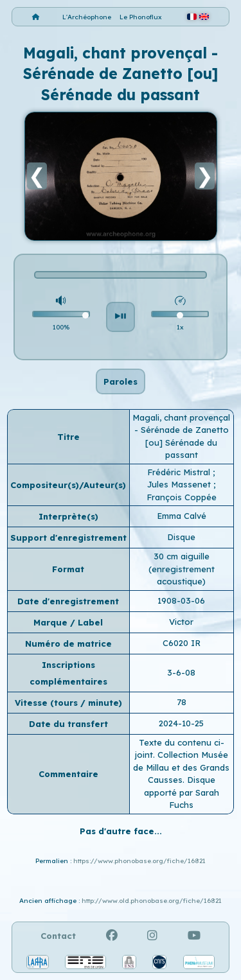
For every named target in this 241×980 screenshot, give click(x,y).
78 (182, 702)
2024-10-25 (181, 723)
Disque (181, 537)
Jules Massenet (180, 484)
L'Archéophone (87, 17)
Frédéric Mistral (180, 472)
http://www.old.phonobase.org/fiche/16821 (152, 901)
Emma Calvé (182, 516)
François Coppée (182, 497)
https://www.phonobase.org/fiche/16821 (139, 861)
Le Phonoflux (141, 17)
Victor (181, 622)
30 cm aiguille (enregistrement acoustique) (182, 569)
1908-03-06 (181, 600)
